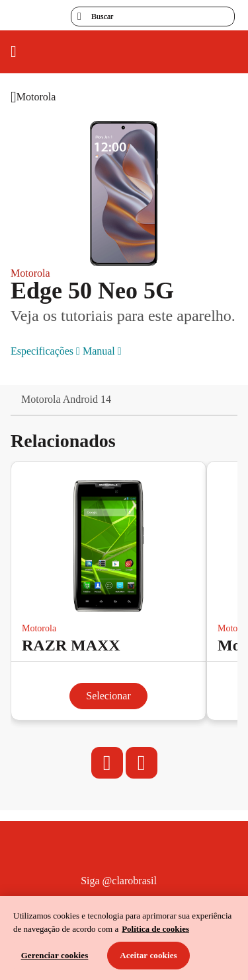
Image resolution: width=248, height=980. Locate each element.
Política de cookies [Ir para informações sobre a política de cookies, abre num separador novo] (155, 929)
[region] (124, 938)
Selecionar (108, 696)
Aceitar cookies (148, 955)
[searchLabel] (153, 17)
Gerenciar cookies (55, 955)
